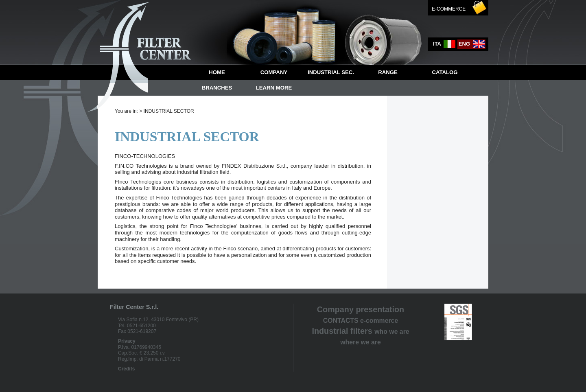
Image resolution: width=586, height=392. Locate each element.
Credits (126, 369)
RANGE (388, 72)
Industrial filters (342, 331)
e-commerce (379, 321)
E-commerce (449, 9)
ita (445, 44)
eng (472, 44)
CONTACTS (341, 321)
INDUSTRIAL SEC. (331, 72)
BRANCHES (217, 88)
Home (217, 72)
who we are (392, 332)
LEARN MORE (274, 88)
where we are (360, 342)
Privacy (127, 341)
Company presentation (361, 309)
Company (274, 72)
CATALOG (445, 72)
